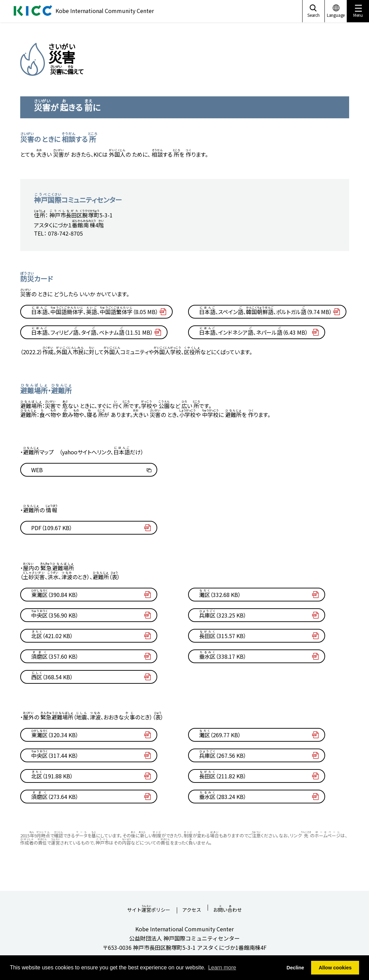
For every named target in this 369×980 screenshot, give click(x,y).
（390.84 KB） (55, 594)
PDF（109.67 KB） (52, 528)
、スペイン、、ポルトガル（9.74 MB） (266, 311)
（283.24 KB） (223, 796)
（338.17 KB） (223, 655)
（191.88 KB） (52, 775)
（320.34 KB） (55, 734)
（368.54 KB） (52, 676)
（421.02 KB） (52, 635)
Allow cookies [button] (335, 968)
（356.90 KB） (55, 614)
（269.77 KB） (220, 734)
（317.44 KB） (55, 754)
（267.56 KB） (223, 754)
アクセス (192, 910)
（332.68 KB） (220, 594)
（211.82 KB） (223, 775)
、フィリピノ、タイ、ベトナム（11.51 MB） (92, 331)
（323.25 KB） (223, 614)
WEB (37, 470)
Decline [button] (295, 968)
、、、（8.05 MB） (95, 311)
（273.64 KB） (55, 796)
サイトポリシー (149, 908)
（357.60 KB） (55, 655)
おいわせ (227, 908)
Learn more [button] (222, 967)
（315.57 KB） (223, 635)
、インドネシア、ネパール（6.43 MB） (254, 331)
